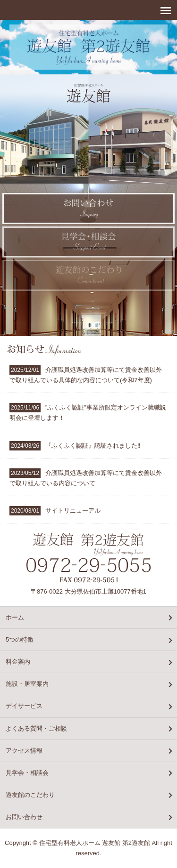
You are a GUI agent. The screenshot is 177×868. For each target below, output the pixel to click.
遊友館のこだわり (30, 795)
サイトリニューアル (55, 511)
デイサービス (24, 706)
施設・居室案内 (27, 684)
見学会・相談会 (27, 773)
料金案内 (18, 662)
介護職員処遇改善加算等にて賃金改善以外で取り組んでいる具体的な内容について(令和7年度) (86, 374)
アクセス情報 (24, 751)
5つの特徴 (20, 639)
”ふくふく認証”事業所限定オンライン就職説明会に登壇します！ (88, 412)
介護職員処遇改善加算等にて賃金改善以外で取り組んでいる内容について (86, 478)
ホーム (15, 617)
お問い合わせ (24, 817)
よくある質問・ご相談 (36, 728)
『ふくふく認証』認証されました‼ (75, 446)
